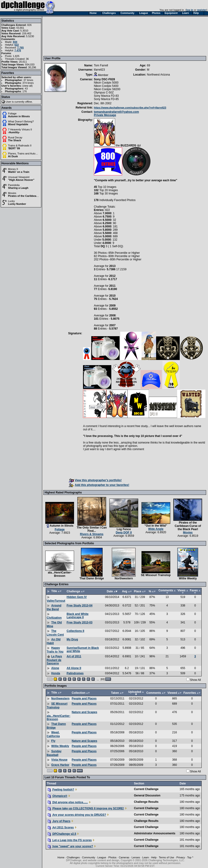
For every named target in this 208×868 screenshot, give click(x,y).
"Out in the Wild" (156, 526)
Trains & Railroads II (20, 145)
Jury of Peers (59, 821)
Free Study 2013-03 (79, 622)
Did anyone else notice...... (68, 802)
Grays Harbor (60, 765)
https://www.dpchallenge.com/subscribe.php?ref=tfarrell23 (130, 108)
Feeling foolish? (61, 790)
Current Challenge (146, 789)
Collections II (75, 631)
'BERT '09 (14, 148)
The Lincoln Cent (55, 633)
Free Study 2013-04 (79, 606)
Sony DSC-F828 (104, 79)
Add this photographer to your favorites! (99, 485)
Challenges (73, 857)
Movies (12, 193)
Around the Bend (54, 607)
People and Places (84, 698)
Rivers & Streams (92, 534)
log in (190, 10)
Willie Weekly (188, 578)
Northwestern (124, 578)
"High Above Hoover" (21, 180)
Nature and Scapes (84, 712)
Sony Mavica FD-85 (106, 99)
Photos (112, 857)
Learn (146, 857)
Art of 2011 (74, 656)
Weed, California (53, 734)
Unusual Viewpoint (19, 177)
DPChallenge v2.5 (62, 834)
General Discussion (147, 795)
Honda (56, 673)
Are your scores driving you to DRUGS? (77, 815)
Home (61, 857)
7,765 (21, 48)
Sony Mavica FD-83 (106, 96)
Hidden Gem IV (77, 597)
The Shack (15, 140)
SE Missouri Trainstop (156, 575)
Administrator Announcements (155, 833)
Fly (53, 741)
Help (154, 857)
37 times (28, 80)
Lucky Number (17, 204)
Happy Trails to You (55, 650)
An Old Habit (54, 641)
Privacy (181, 857)
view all (28, 86)
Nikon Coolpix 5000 (106, 83)
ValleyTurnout (56, 601)
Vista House (59, 760)
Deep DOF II (124, 533)
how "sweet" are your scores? (70, 846)
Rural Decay (15, 137)
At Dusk (13, 156)
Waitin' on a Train (19, 172)
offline (29, 102)
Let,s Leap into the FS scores (70, 840)
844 (15, 42)
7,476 (18, 50)
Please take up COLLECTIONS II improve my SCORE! (86, 808)
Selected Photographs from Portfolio (69, 543)
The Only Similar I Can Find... (92, 529)
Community (89, 857)
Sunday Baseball (54, 753)
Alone (55, 668)
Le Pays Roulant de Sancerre (54, 660)
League (102, 857)
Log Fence (124, 529)
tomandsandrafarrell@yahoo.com (116, 112)
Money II (13, 169)
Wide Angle (156, 529)
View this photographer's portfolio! (95, 480)
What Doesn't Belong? (21, 121)
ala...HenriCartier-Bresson (60, 574)
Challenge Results (146, 802)
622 (17, 45)
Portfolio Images (56, 686)
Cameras (124, 857)
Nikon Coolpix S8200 (107, 89)
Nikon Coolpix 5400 (106, 86)
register (202, 10)
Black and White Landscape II (77, 616)
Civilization (54, 618)
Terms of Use (166, 857)
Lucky (11, 201)
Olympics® (57, 796)
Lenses (136, 857)
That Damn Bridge (92, 578)
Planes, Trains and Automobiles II (27, 153)
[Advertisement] (67, 36)
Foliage (12, 113)
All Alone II (74, 668)
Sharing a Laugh (18, 188)
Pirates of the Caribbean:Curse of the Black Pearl (38, 196)
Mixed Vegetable (18, 124)
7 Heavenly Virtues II (20, 129)
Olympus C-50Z (104, 93)
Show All (196, 680)
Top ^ (190, 857)
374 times (28, 83)
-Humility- (14, 132)
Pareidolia (14, 185)
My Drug (72, 639)
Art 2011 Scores (61, 828)
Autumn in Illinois (19, 116)
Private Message (105, 115)
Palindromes (75, 673)
